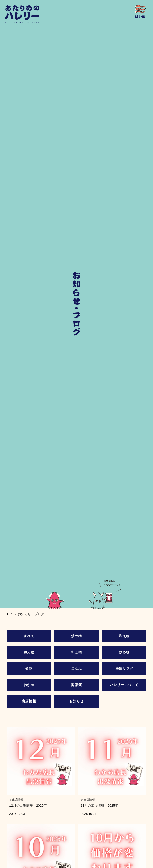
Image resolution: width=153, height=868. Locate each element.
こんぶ (76, 669)
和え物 (124, 636)
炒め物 (76, 636)
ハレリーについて (124, 685)
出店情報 (29, 701)
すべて (29, 636)
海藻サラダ (124, 669)
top (9, 614)
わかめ (29, 685)
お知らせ (76, 701)
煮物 (29, 669)
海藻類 (76, 685)
